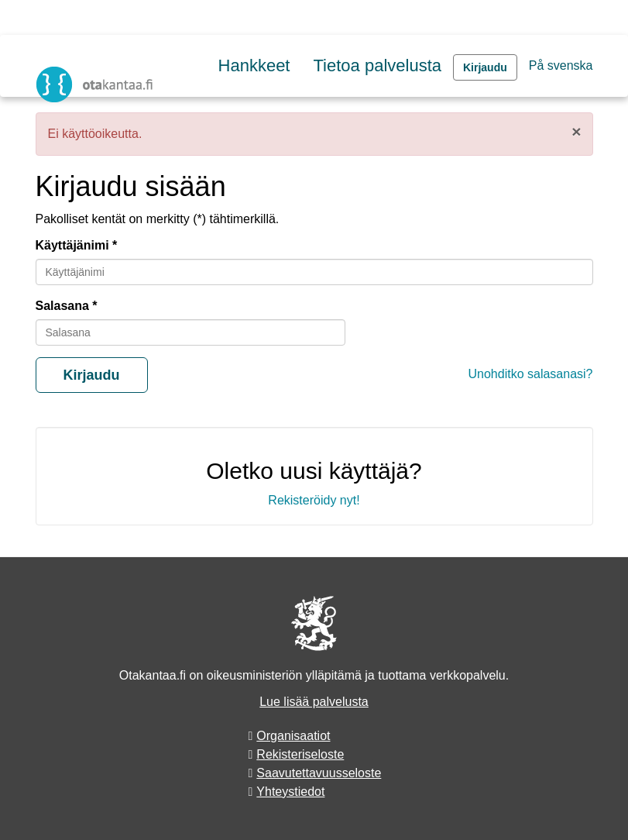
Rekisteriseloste (300, 754)
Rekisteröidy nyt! (314, 500)
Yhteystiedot (290, 792)
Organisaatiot (293, 736)
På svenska (561, 65)
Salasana (62, 306)
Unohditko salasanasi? (531, 374)
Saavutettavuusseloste (319, 773)
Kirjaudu (485, 67)
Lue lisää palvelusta (314, 702)
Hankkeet (254, 65)
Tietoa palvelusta (377, 65)
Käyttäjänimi (72, 245)
